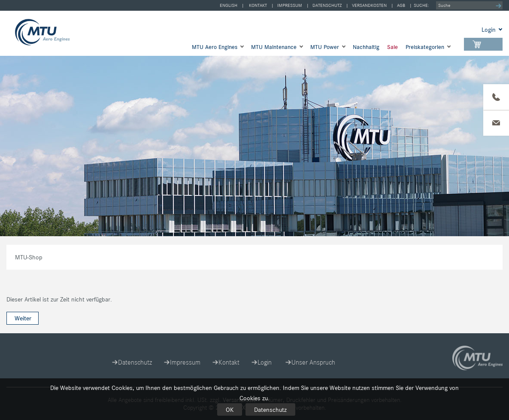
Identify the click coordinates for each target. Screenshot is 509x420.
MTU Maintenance (274, 47)
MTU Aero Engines (215, 47)
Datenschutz (270, 410)
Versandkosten (369, 5)
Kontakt (258, 5)
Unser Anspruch (313, 362)
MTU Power (325, 47)
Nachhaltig (366, 47)
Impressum (290, 5)
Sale (392, 47)
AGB (401, 5)
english (229, 5)
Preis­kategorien (425, 47)
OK (230, 410)
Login (265, 362)
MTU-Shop (50, 32)
